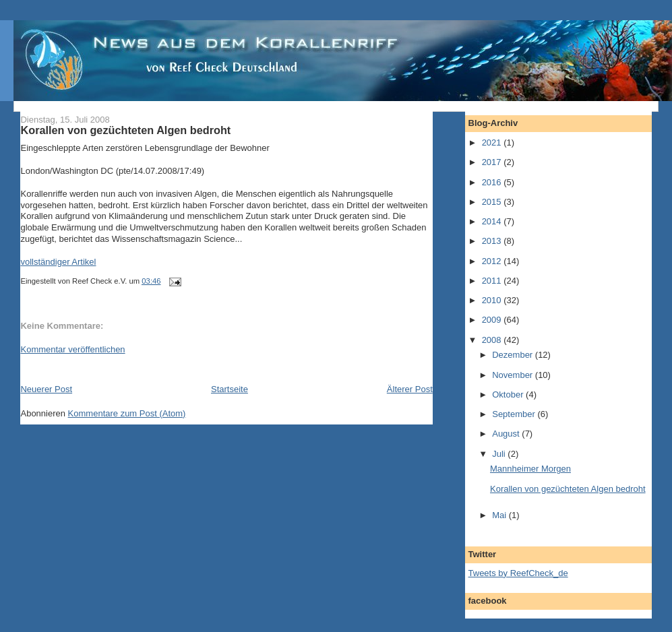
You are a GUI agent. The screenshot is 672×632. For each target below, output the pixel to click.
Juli (500, 454)
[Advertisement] (178, 368)
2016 (493, 182)
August (507, 434)
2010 (493, 300)
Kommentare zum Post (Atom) (127, 413)
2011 (493, 281)
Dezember (514, 355)
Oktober (509, 394)
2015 (493, 202)
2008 (493, 340)
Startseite (230, 389)
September (515, 414)
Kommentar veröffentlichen (72, 349)
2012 (493, 261)
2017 (493, 162)
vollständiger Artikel (58, 262)
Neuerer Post (46, 389)
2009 (493, 320)
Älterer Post (410, 389)
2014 (493, 221)
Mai (500, 515)
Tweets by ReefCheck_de (518, 573)
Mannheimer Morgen (530, 469)
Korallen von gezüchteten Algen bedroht (125, 130)
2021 (493, 143)
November (514, 375)
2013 (493, 241)
